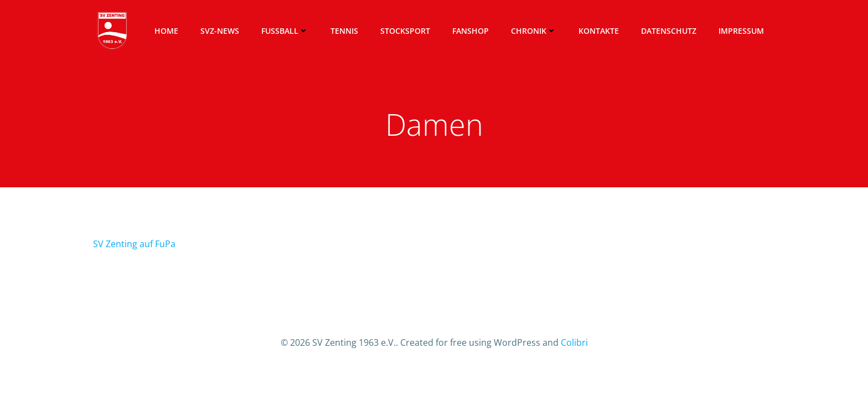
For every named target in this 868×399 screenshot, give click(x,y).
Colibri (574, 342)
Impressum (741, 31)
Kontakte (599, 31)
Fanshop (471, 31)
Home (166, 31)
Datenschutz (669, 31)
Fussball (285, 31)
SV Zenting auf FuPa (134, 244)
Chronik (534, 31)
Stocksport (405, 31)
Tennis (344, 31)
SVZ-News (220, 31)
